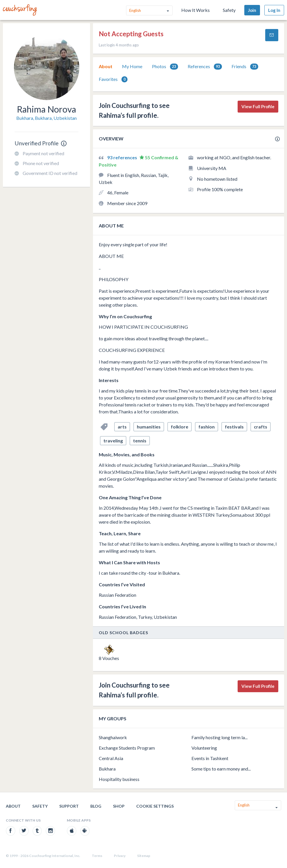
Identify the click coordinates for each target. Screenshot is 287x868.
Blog (96, 806)
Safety (229, 10)
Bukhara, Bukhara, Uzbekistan (46, 118)
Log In (274, 10)
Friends (245, 67)
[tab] (106, 66)
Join (252, 10)
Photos (165, 67)
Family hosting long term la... (219, 737)
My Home (132, 66)
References (205, 67)
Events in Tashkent (210, 758)
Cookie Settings (155, 806)
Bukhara (107, 769)
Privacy (120, 856)
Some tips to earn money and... (221, 769)
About (106, 66)
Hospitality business (119, 779)
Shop (119, 806)
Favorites (113, 79)
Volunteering (204, 748)
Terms (97, 856)
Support (69, 806)
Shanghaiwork (113, 737)
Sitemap (144, 856)
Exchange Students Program (127, 748)
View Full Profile (258, 106)
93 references (123, 157)
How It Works (195, 10)
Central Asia (111, 758)
